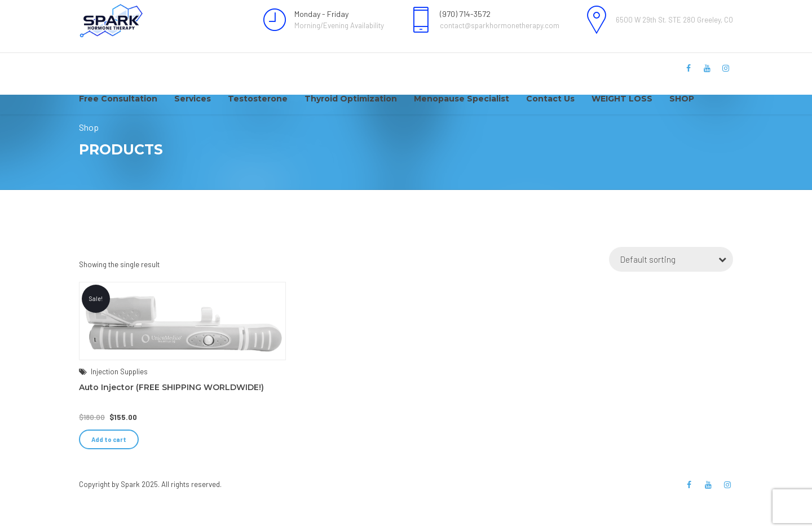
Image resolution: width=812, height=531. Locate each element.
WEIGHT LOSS (622, 99)
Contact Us (550, 99)
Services (193, 99)
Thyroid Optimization (351, 99)
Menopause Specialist (462, 99)
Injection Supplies (119, 402)
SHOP (682, 99)
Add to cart (109, 470)
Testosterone (258, 99)
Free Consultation (118, 99)
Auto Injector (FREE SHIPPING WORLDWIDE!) (171, 418)
